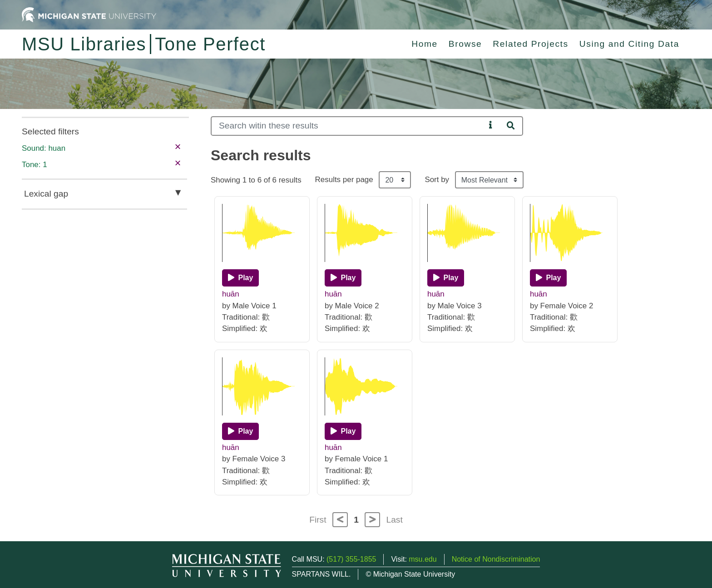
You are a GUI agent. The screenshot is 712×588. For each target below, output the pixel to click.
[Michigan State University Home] (89, 14)
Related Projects (530, 44)
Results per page (344, 180)
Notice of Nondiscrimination (496, 559)
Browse (465, 44)
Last (395, 520)
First (318, 520)
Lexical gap (46, 194)
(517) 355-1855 (351, 559)
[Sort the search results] (489, 180)
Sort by (437, 180)
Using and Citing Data (629, 44)
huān (231, 294)
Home (425, 44)
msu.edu (423, 559)
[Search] (348, 126)
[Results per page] (395, 180)
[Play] (240, 278)
